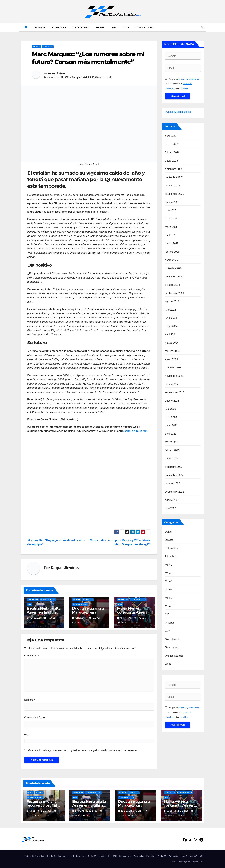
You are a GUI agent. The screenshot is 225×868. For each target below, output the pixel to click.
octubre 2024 (172, 285)
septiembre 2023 (175, 392)
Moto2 (169, 565)
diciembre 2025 (174, 169)
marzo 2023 (172, 442)
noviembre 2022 (174, 475)
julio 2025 (171, 210)
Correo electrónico (35, 717)
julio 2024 (171, 310)
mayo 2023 (171, 425)
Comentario (31, 656)
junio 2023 (171, 417)
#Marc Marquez (73, 77)
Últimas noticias (48, 600)
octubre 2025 (172, 186)
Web (27, 735)
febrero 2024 (172, 351)
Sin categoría (173, 639)
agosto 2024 (172, 301)
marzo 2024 (172, 343)
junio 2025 (171, 219)
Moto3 (169, 581)
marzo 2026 (172, 144)
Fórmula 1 (59, 27)
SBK (114, 27)
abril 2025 (171, 235)
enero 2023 (171, 459)
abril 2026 (171, 136)
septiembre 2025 (175, 194)
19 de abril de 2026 (41, 811)
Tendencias (48, 47)
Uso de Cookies (54, 856)
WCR (126, 27)
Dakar (100, 27)
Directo (169, 540)
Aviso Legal (69, 856)
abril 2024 (171, 334)
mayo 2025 (171, 227)
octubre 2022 (172, 483)
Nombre (30, 700)
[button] (203, 27)
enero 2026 (171, 161)
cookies (184, 88)
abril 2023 (171, 434)
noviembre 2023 (174, 376)
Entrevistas (81, 27)
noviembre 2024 (174, 277)
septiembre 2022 (175, 492)
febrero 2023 (172, 450)
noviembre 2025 (174, 177)
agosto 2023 (172, 401)
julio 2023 (171, 409)
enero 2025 (171, 260)
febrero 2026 (172, 152)
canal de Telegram (136, 431)
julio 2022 (171, 508)
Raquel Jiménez (56, 73)
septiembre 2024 (175, 293)
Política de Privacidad (34, 856)
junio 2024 (171, 318)
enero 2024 (171, 359)
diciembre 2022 (174, 467)
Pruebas (170, 623)
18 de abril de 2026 (178, 811)
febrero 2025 (172, 252)
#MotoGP (88, 77)
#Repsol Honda (103, 77)
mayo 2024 (171, 326)
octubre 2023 (172, 384)
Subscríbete (144, 27)
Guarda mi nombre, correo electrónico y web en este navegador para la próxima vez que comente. (83, 750)
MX (167, 614)
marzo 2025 (172, 243)
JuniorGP (92, 856)
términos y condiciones (189, 79)
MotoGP (40, 27)
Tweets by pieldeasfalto (178, 112)
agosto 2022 (172, 500)
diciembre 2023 (174, 368)
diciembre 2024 (174, 268)
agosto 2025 (172, 202)
